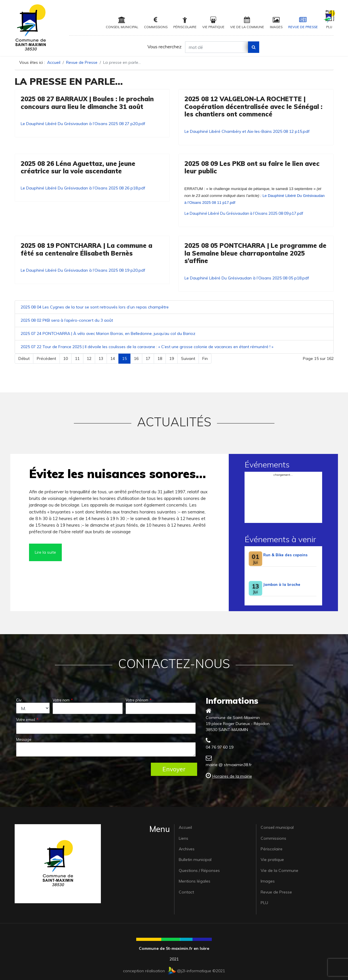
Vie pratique (213, 23)
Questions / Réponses (199, 870)
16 (136, 358)
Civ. (19, 700)
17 (148, 358)
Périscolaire (185, 23)
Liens (183, 838)
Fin (205, 358)
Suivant (188, 358)
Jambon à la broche (282, 584)
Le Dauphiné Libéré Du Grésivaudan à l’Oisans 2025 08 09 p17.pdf (244, 213)
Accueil (185, 827)
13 (101, 358)
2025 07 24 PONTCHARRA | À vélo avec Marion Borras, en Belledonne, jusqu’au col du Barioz (108, 333)
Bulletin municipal (195, 860)
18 (160, 358)
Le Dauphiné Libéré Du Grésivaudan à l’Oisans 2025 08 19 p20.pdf (83, 270)
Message (24, 739)
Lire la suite (45, 552)
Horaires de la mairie (232, 776)
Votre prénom (139, 700)
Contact (186, 892)
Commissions (156, 23)
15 (124, 358)
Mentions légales (195, 881)
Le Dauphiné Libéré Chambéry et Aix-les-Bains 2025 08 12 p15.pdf (247, 131)
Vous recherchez (165, 47)
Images (276, 23)
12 (89, 358)
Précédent (46, 358)
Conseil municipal (122, 23)
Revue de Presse (303, 23)
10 (66, 358)
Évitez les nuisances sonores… (117, 474)
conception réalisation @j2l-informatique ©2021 (174, 971)
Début (24, 358)
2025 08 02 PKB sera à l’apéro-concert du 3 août (67, 320)
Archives (187, 849)
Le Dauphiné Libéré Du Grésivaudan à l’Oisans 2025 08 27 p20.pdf (83, 124)
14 (113, 358)
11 (77, 358)
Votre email (27, 720)
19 (172, 358)
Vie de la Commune (247, 23)
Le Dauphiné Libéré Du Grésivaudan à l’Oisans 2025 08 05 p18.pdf (247, 278)
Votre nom (63, 700)
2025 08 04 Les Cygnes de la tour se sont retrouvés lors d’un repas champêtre (95, 307)
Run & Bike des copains (285, 555)
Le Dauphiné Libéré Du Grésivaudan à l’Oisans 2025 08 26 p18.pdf (83, 188)
